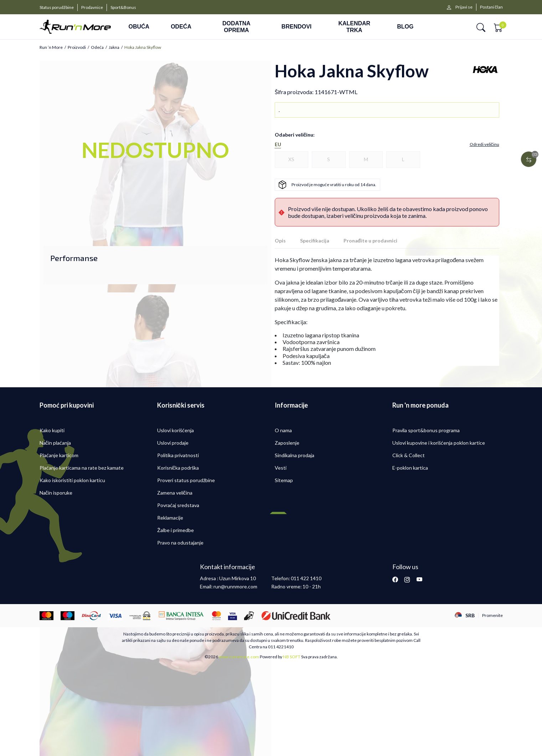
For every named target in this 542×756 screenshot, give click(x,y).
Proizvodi (77, 47)
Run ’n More (51, 47)
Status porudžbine (57, 7)
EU (278, 144)
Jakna (114, 47)
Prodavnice (92, 7)
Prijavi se (464, 7)
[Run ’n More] (75, 27)
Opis (280, 241)
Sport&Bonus (123, 7)
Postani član (491, 7)
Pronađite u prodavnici (371, 241)
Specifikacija (315, 241)
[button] (481, 27)
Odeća (97, 47)
